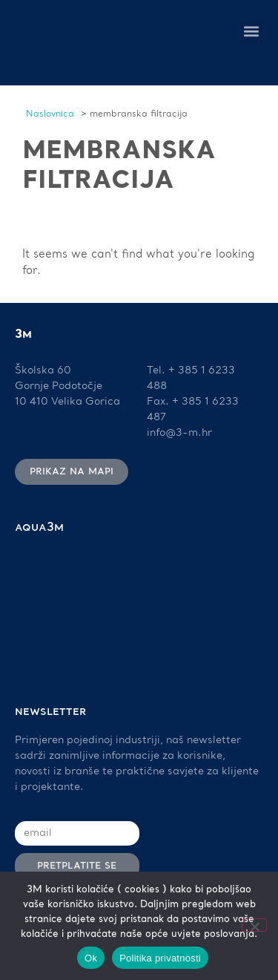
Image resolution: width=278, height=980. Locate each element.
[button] (251, 32)
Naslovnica (50, 114)
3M (23, 335)
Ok (91, 958)
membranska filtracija (119, 166)
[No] (254, 925)
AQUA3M (39, 528)
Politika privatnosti (160, 958)
